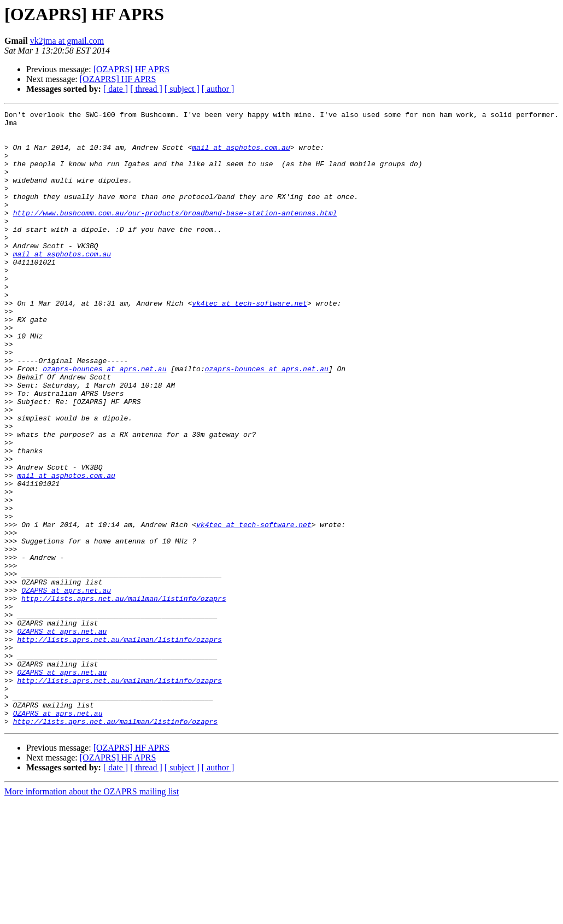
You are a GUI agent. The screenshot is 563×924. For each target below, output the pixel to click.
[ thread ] (146, 89)
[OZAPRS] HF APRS (132, 69)
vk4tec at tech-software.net (250, 342)
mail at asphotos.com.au (241, 155)
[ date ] (116, 89)
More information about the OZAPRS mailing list (92, 914)
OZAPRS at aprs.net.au (66, 687)
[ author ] (218, 89)
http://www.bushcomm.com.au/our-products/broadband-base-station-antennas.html (175, 234)
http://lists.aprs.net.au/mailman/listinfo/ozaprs (124, 697)
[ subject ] (182, 89)
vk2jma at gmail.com (67, 41)
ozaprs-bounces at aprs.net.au (104, 421)
